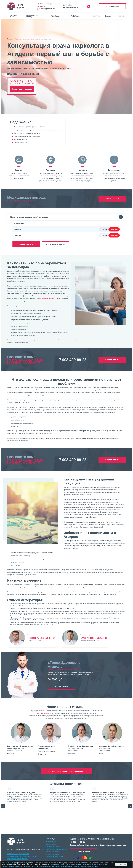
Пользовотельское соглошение (18, 859)
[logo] (16, 841)
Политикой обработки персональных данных (66, 864)
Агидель (41, 6)
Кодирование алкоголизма (55, 857)
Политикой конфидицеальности (42, 866)
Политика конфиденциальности (18, 854)
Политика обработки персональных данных (22, 856)
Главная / (11, 39)
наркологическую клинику (47, 298)
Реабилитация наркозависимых (56, 849)
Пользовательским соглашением (19, 866)
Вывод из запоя (51, 844)
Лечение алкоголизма (53, 852)
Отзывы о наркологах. (44, 713)
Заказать (114, 229)
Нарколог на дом (51, 842)
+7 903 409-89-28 (70, 7)
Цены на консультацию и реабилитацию (67, 217)
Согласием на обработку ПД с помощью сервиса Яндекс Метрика (75, 866)
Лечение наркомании (53, 854)
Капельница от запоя (53, 847)
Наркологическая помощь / (25, 39)
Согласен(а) (121, 864)
